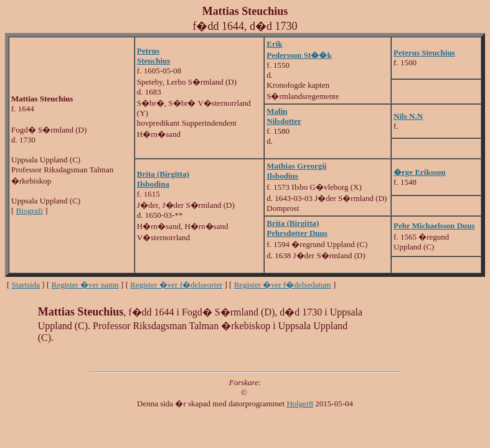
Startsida (26, 285)
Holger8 (300, 404)
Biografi (30, 211)
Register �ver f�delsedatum (283, 285)
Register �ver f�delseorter (176, 285)
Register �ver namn (85, 285)
